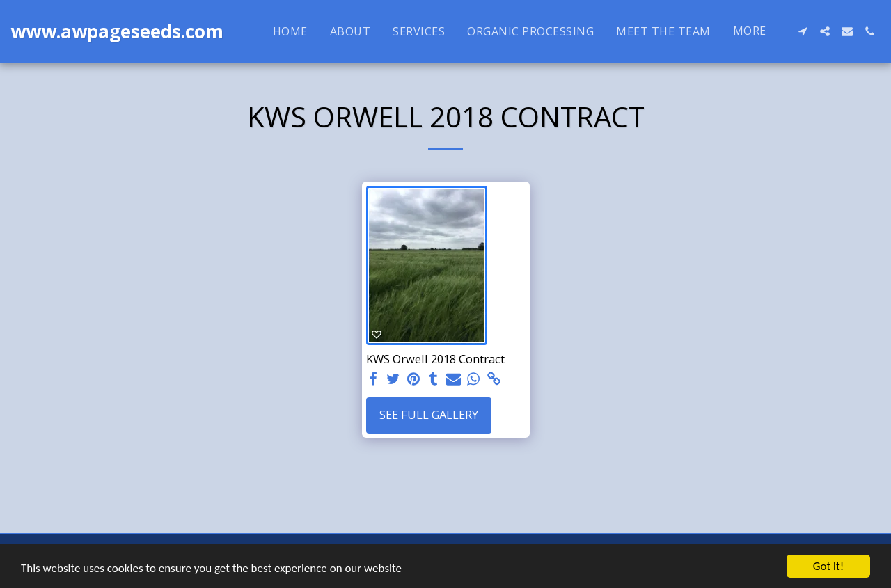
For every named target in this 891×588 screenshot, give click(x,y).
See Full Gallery (429, 414)
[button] (803, 31)
